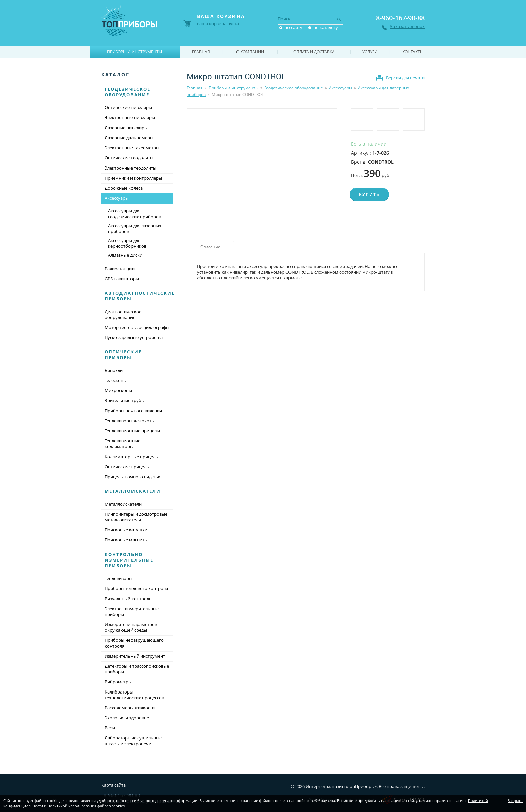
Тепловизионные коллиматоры (122, 444)
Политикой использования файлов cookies (86, 806)
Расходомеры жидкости (130, 708)
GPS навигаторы (122, 279)
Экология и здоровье (127, 718)
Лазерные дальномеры (129, 138)
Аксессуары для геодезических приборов (135, 214)
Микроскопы (118, 390)
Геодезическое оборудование (294, 88)
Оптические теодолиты (129, 158)
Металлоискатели (133, 491)
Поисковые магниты (126, 540)
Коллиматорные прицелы (132, 457)
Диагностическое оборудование (123, 314)
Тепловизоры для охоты (130, 421)
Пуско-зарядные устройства (134, 337)
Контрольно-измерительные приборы (129, 560)
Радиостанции (120, 269)
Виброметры (118, 682)
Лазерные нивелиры (126, 128)
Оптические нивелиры (128, 107)
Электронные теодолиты (130, 168)
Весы (110, 728)
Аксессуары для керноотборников (127, 243)
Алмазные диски (125, 255)
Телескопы (116, 380)
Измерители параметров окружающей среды (131, 627)
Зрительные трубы (125, 400)
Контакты (413, 52)
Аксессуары (340, 88)
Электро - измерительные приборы (132, 611)
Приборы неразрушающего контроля (134, 643)
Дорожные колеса (124, 188)
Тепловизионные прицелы (132, 431)
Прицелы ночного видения (133, 477)
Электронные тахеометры (132, 148)
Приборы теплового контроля (136, 588)
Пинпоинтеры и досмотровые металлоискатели (136, 517)
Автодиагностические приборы (140, 296)
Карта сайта (114, 785)
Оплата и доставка (314, 52)
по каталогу (326, 27)
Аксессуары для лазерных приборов (135, 228)
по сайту (293, 27)
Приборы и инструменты (233, 88)
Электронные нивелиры (130, 117)
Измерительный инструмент (135, 656)
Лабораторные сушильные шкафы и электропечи (133, 741)
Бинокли (114, 370)
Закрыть (515, 800)
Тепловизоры (119, 578)
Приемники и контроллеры (133, 178)
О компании (250, 52)
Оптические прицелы (127, 467)
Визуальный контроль (128, 599)
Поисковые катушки (126, 530)
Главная (195, 88)
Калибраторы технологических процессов (134, 695)
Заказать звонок (407, 26)
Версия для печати (405, 78)
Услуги (370, 52)
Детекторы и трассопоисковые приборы (137, 669)
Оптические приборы (123, 355)
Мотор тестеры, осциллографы (137, 327)
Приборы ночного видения (133, 411)
